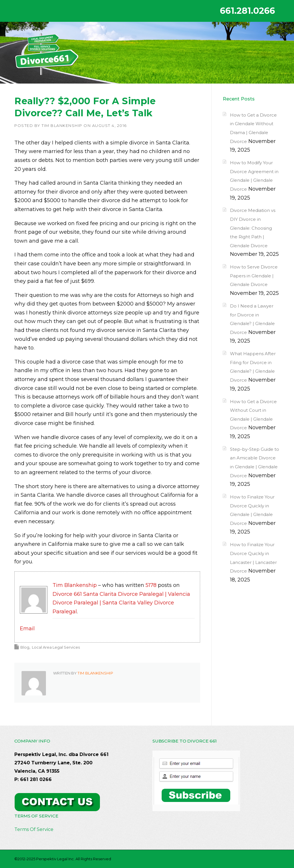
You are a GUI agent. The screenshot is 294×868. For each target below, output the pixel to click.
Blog (25, 647)
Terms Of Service (34, 829)
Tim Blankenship (62, 125)
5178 (151, 585)
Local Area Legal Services (56, 647)
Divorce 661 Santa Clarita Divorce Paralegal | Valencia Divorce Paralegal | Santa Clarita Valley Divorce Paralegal (121, 603)
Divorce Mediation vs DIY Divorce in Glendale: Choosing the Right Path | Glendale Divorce (253, 228)
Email (27, 629)
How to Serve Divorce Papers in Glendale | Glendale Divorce (254, 276)
